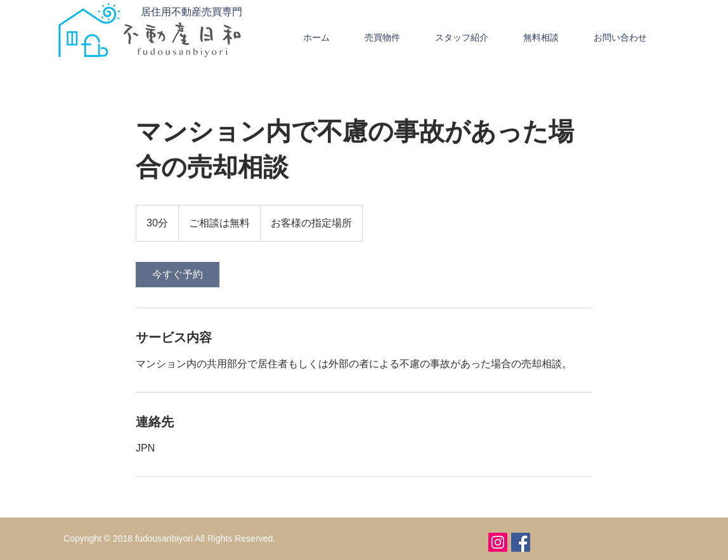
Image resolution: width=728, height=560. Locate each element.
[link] (178, 275)
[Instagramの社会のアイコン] (498, 542)
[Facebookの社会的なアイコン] (521, 542)
